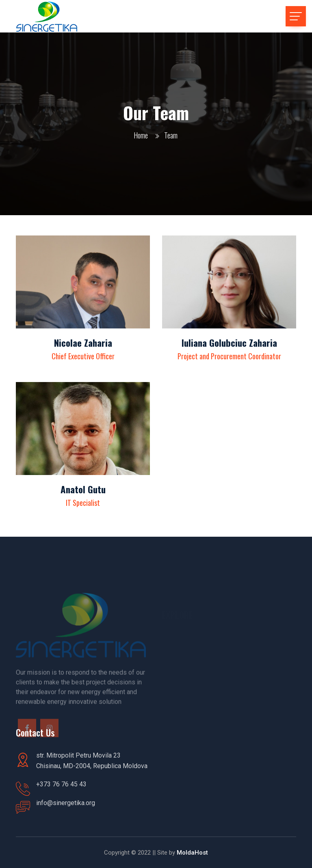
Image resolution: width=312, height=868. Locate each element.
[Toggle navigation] (296, 16)
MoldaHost (192, 853)
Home (141, 135)
